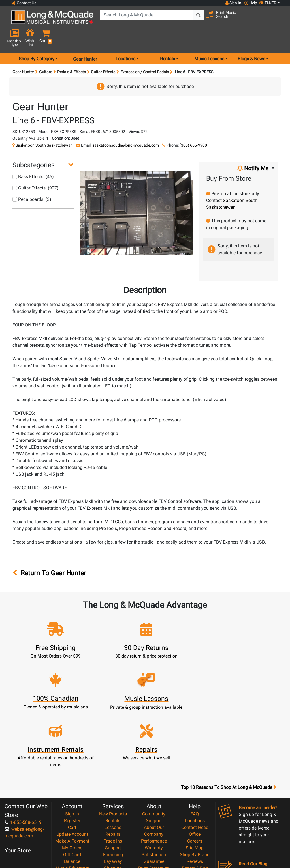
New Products (113, 745)
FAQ (195, 745)
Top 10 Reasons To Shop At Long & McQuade (229, 718)
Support (113, 778)
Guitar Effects (103, 54)
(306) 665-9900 (193, 127)
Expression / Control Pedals (145, 54)
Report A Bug (195, 799)
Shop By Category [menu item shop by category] (37, 41)
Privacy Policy (154, 819)
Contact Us (24, 3)
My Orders (72, 778)
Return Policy (154, 826)
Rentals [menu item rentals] (168, 41)
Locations (195, 751)
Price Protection (154, 799)
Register (72, 751)
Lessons (113, 758)
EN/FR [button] (268, 3)
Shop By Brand (195, 785)
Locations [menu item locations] (125, 41)
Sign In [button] (233, 3)
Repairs (113, 765)
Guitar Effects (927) (36, 170)
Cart (72, 758)
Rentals (113, 751)
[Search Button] (197, 20)
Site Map (195, 778)
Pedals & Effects (72, 54)
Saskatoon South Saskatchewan (44, 127)
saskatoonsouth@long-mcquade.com (126, 127)
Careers (195, 772)
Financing (113, 785)
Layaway (113, 792)
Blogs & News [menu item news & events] (251, 41)
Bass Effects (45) (33, 159)
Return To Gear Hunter (49, 555)
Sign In (72, 745)
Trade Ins (113, 772)
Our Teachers (154, 833)
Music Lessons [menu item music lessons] (209, 41)
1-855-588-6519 (23, 753)
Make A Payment (72, 772)
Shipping (113, 799)
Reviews (195, 792)
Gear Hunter (85, 41)
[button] (279, 21)
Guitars (46, 54)
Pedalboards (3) (32, 181)
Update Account (72, 765)
